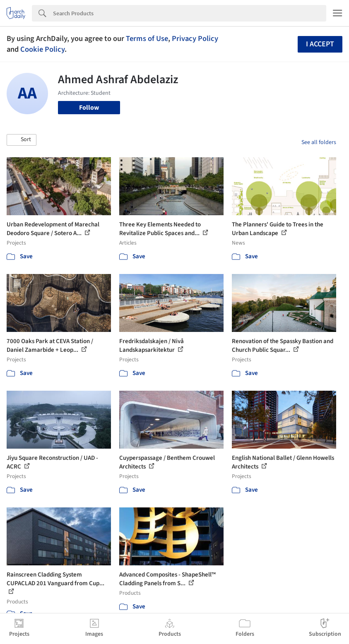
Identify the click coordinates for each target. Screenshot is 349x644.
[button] (22, 140)
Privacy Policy (195, 38)
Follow (89, 108)
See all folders (319, 142)
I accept (320, 44)
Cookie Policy (42, 49)
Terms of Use (147, 38)
